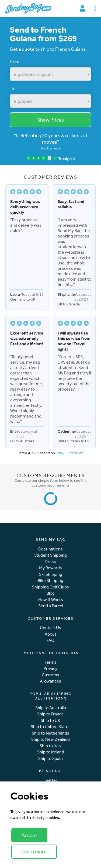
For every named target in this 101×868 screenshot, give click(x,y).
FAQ (50, 640)
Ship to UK (50, 720)
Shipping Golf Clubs (50, 587)
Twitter (50, 780)
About (50, 634)
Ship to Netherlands (50, 733)
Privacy (50, 668)
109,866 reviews (70, 453)
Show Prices (50, 120)
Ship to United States (51, 727)
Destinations (50, 549)
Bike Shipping (50, 581)
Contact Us (50, 628)
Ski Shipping (51, 574)
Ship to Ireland (51, 752)
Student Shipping (50, 555)
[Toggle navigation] (95, 8)
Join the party (51, 148)
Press (51, 562)
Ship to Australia (51, 708)
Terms (50, 662)
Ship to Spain (50, 758)
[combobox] (50, 74)
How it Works (51, 600)
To (12, 88)
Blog (51, 593)
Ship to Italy (50, 746)
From (15, 61)
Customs (50, 675)
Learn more (34, 852)
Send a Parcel (51, 606)
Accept (29, 835)
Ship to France (50, 714)
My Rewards (50, 568)
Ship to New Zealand (50, 739)
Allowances (50, 681)
